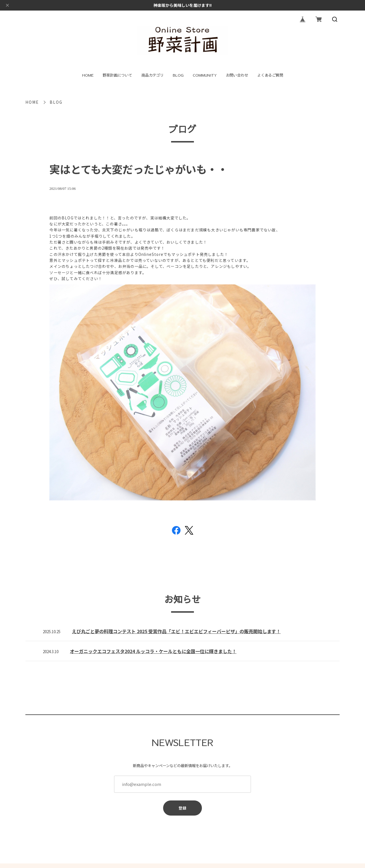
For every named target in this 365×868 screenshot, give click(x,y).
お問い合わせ (237, 75)
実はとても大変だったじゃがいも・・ (139, 169)
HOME (88, 75)
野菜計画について (117, 75)
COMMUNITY (205, 75)
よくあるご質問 (270, 75)
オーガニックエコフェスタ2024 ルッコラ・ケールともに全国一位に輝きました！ (153, 651)
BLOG (178, 75)
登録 (183, 808)
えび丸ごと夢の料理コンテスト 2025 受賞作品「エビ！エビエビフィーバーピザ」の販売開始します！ (176, 631)
